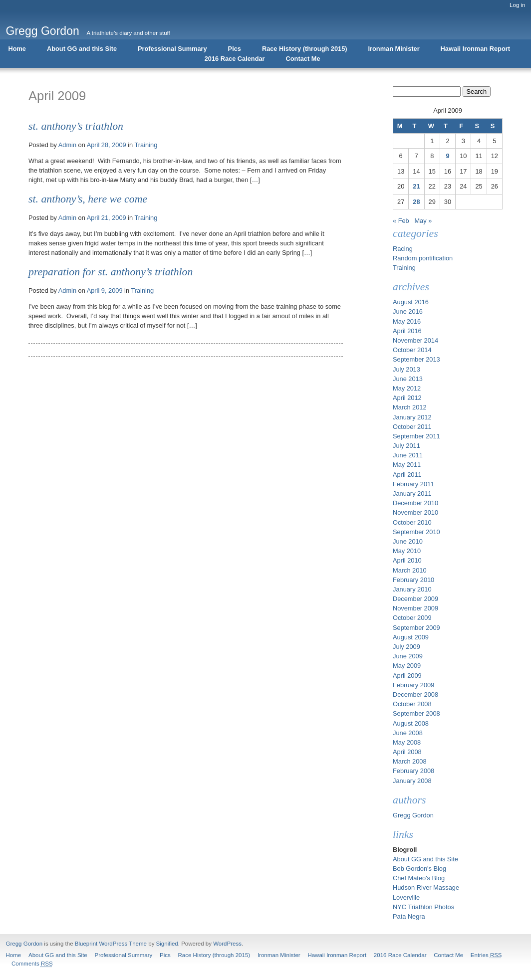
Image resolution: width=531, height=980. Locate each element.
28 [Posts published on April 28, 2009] (416, 202)
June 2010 (408, 541)
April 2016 (407, 331)
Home (17, 49)
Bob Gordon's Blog (419, 869)
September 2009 (416, 628)
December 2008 (415, 694)
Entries (486, 955)
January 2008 (412, 781)
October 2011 (412, 427)
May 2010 (407, 551)
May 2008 (407, 742)
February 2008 (413, 771)
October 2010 (412, 522)
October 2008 (412, 704)
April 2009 (407, 676)
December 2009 (415, 599)
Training (146, 145)
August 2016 (411, 302)
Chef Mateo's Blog (419, 878)
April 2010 (407, 560)
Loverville (406, 897)
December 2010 (415, 503)
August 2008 (411, 723)
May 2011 (407, 465)
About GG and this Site (82, 49)
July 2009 (406, 647)
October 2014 (412, 350)
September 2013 (416, 359)
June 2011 (408, 455)
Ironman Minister (394, 49)
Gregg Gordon (43, 31)
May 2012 (407, 388)
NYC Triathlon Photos (423, 907)
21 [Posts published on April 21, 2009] (416, 186)
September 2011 (416, 436)
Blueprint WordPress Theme (111, 944)
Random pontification (423, 258)
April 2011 (407, 475)
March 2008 (410, 761)
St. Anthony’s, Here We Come (88, 199)
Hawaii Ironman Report (475, 49)
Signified (167, 944)
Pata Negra (409, 916)
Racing (403, 249)
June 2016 (408, 311)
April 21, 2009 (107, 218)
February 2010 (413, 580)
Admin (67, 145)
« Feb (401, 221)
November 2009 (415, 608)
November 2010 (415, 512)
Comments (32, 964)
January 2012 (412, 417)
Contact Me (303, 59)
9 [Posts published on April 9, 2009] (447, 156)
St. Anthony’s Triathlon (76, 126)
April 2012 (407, 398)
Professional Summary (172, 49)
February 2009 (413, 685)
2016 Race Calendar (235, 59)
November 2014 (415, 340)
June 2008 (408, 733)
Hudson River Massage (426, 887)
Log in (517, 5)
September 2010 (416, 532)
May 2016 (407, 321)
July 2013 (406, 369)
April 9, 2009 (105, 291)
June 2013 (408, 379)
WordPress (227, 944)
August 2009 (411, 637)
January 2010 (412, 589)
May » (423, 221)
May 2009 (407, 666)
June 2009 (408, 656)
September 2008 (416, 713)
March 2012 (410, 407)
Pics (235, 49)
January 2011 (412, 493)
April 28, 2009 (107, 145)
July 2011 (406, 446)
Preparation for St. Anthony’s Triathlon (111, 272)
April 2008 (407, 752)
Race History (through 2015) (305, 49)
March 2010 (410, 570)
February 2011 (413, 484)
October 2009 (412, 618)
